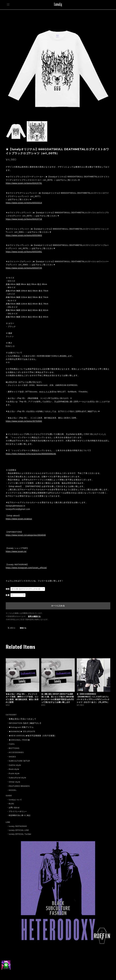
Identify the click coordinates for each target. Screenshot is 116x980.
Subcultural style (17, 778)
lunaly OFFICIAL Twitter (20, 834)
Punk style (14, 773)
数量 (8, 595)
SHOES (12, 757)
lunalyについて (15, 800)
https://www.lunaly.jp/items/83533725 (24, 268)
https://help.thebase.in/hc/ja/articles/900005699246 (31, 454)
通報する (23, 628)
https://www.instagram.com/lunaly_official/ (26, 568)
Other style (14, 782)
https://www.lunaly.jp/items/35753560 (24, 421)
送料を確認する (34, 616)
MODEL (13, 790)
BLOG (11, 804)
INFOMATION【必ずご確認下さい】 (25, 723)
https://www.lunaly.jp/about (19, 519)
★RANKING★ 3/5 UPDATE (22, 731)
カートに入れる (58, 606)
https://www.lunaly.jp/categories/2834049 (26, 535)
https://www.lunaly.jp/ (16, 551)
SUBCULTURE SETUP (19, 761)
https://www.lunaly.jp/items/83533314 (24, 203)
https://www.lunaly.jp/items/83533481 (24, 252)
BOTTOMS (14, 748)
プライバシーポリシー (18, 811)
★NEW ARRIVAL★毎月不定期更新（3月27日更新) (32, 736)
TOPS (12, 744)
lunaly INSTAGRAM (18, 826)
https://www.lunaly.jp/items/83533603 (24, 235)
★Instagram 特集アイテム (21, 727)
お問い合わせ (14, 808)
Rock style (14, 769)
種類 (8, 589)
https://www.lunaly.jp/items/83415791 (24, 183)
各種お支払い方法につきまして (22, 719)
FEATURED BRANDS (19, 786)
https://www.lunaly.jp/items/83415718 (24, 219)
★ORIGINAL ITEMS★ (19, 740)
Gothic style (15, 765)
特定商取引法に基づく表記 (20, 815)
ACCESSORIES (16, 752)
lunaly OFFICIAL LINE (19, 830)
